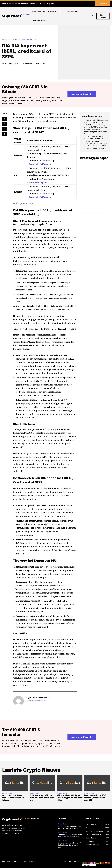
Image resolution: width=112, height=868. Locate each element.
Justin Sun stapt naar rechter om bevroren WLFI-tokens (15, 798)
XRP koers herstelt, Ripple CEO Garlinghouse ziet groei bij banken (70, 798)
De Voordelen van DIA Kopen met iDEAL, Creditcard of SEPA (96, 145)
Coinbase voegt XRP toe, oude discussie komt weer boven (42, 798)
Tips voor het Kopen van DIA (96, 148)
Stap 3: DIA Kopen (93, 141)
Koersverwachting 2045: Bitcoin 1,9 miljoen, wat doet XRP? (95, 798)
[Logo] (14, 820)
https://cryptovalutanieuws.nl (36, 701)
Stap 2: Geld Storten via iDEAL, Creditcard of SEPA (94, 137)
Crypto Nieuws (7, 793)
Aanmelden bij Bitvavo (40, 164)
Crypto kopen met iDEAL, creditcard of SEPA (20, 40)
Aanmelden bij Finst (39, 182)
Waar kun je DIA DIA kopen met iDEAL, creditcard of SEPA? (96, 121)
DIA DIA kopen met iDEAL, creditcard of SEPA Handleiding (95, 126)
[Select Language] (89, 865)
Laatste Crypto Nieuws (31, 770)
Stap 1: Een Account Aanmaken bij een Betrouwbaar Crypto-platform (95, 132)
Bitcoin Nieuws (89, 793)
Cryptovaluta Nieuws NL (35, 64)
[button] (93, 16)
